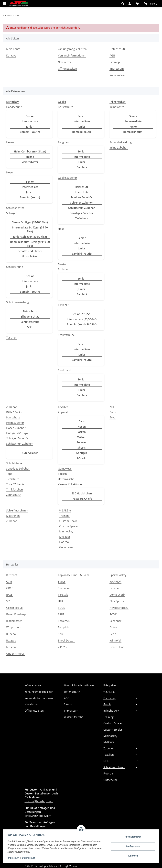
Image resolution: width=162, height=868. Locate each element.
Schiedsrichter (15, 208)
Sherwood (64, 588)
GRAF (10, 588)
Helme (10, 142)
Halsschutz (82, 187)
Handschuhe (14, 107)
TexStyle (63, 595)
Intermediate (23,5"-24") (82, 319)
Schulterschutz (30, 322)
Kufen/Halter (30, 453)
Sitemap (115, 62)
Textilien (109, 755)
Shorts (82, 448)
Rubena (11, 634)
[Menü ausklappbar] (4, 2)
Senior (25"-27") (82, 314)
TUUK (61, 608)
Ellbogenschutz (30, 317)
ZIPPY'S (62, 647)
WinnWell (115, 641)
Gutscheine (66, 547)
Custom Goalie (68, 521)
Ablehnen (132, 856)
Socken (62, 474)
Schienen (64, 269)
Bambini (82, 167)
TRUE (61, 614)
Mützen (82, 437)
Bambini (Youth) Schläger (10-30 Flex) (30, 244)
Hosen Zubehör (16, 428)
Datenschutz (29, 858)
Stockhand (65, 370)
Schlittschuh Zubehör (82, 208)
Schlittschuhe (15, 267)
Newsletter (65, 62)
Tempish (63, 627)
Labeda (114, 588)
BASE (9, 595)
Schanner (116, 621)
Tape (9, 474)
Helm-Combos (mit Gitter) (30, 151)
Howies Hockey (119, 608)
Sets (30, 327)
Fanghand (64, 142)
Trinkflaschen (15, 490)
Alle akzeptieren (132, 837)
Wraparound (14, 627)
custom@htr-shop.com (39, 801)
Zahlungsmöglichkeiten (72, 49)
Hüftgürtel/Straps (17, 433)
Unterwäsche (66, 479)
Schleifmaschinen (114, 767)
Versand (74, 866)
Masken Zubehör (82, 197)
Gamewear (65, 469)
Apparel (63, 412)
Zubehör (12, 521)
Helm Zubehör (15, 423)
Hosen (10, 172)
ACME (113, 614)
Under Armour (15, 654)
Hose (61, 229)
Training (64, 516)
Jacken (82, 432)
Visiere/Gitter (30, 162)
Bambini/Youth (82, 132)
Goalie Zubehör (68, 178)
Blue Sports (117, 601)
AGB (112, 56)
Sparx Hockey (118, 575)
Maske (62, 264)
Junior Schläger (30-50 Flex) (30, 237)
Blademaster (14, 621)
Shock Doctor (66, 641)
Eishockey (109, 698)
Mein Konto (13, 49)
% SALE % (65, 510)
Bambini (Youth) (30, 132)
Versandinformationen (72, 56)
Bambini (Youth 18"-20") (82, 324)
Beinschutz (30, 311)
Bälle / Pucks (14, 412)
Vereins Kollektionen (71, 484)
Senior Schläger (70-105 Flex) (30, 222)
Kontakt (11, 56)
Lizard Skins (117, 647)
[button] (124, 4)
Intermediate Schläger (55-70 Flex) (30, 229)
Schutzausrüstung (18, 302)
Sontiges (82, 453)
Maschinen (13, 516)
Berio (113, 634)
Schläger (12, 213)
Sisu (60, 634)
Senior (30, 116)
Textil (113, 417)
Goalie (107, 704)
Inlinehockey (111, 711)
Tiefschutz (82, 218)
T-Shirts (82, 458)
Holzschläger (30, 256)
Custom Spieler (69, 526)
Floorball (65, 542)
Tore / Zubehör (16, 484)
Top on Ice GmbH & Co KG (74, 575)
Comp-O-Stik (117, 595)
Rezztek (11, 641)
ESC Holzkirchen (82, 493)
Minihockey (66, 531)
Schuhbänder (15, 463)
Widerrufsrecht (119, 75)
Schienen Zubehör (82, 203)
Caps (82, 421)
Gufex (113, 627)
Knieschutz (82, 192)
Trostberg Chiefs (82, 499)
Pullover (82, 442)
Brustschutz (65, 107)
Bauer (62, 582)
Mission (11, 647)
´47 (8, 601)
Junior (30, 127)
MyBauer (65, 537)
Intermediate (30, 121)
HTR (60, 601)
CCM (9, 582)
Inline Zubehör (119, 148)
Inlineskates (117, 107)
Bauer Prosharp (16, 614)
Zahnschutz (13, 495)
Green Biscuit (15, 608)
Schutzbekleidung (121, 142)
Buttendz (12, 575)
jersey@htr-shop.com (38, 816)
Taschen (11, 338)
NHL (106, 761)
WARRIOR (115, 582)
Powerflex (64, 621)
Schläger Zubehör (17, 438)
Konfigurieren (132, 846)
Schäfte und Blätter (30, 251)
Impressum (14, 858)
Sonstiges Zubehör (82, 213)
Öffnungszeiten (67, 69)
